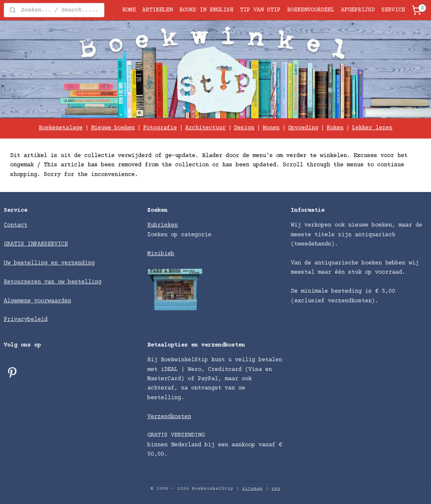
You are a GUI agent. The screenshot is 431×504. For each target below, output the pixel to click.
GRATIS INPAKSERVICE (36, 244)
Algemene (19, 301)
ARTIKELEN (157, 10)
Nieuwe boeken (113, 128)
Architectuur (205, 128)
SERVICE (393, 10)
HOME (129, 10)
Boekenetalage (61, 128)
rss (276, 489)
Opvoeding (303, 128)
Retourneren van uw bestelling (53, 282)
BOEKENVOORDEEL (311, 10)
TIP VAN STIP (260, 10)
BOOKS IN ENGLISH (206, 10)
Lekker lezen (372, 128)
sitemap (252, 489)
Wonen (271, 128)
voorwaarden (53, 301)
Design (244, 128)
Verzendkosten (169, 417)
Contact (16, 225)
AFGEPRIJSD (358, 10)
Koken (335, 128)
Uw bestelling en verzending (49, 263)
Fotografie (160, 128)
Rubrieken (162, 225)
